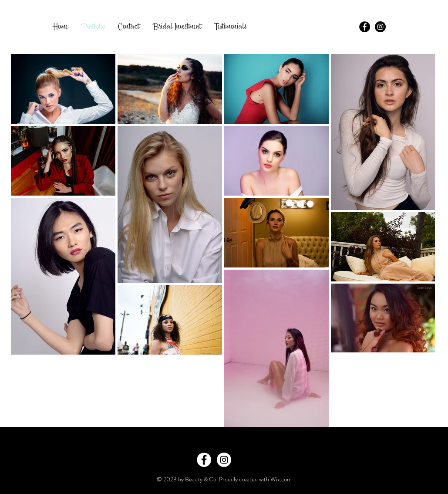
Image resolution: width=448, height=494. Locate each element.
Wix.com (281, 479)
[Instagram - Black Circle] (380, 27)
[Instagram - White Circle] (224, 460)
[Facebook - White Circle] (204, 460)
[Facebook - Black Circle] (365, 27)
